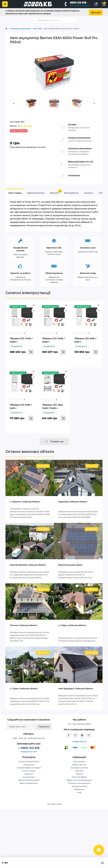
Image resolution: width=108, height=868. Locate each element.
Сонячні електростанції (28, 292)
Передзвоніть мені (29, 751)
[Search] (34, 19)
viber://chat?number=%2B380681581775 (89, 734)
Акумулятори (29, 776)
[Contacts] (96, 4)
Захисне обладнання (29, 782)
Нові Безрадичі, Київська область (76, 688)
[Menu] (5, 4)
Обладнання (29, 764)
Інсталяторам (74, 174)
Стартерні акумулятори (20, 28)
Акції (79, 792)
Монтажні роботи (79, 785)
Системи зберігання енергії (29, 767)
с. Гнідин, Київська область (72, 624)
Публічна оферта (79, 776)
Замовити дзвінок (80, 5)
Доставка (72, 124)
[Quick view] (34, 304)
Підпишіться (44, 726)
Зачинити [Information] (96, 12)
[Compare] (34, 310)
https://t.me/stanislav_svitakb (82, 734)
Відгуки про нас (79, 764)
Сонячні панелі (29, 770)
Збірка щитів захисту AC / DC (81, 161)
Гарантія (79, 773)
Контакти (79, 770)
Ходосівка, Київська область (73, 501)
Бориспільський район (70, 564)
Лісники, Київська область (23, 624)
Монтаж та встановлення (79, 137)
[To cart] (31, 351)
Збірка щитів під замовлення (79, 779)
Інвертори (29, 773)
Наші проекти (79, 761)
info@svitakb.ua (79, 741)
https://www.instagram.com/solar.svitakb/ (75, 734)
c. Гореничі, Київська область (25, 501)
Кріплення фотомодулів (29, 779)
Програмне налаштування (80, 147)
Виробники (79, 789)
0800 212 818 (78, 3)
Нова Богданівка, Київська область (28, 564)
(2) (19, 125)
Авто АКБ (37, 28)
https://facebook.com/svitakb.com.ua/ (69, 734)
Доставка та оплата (79, 767)
